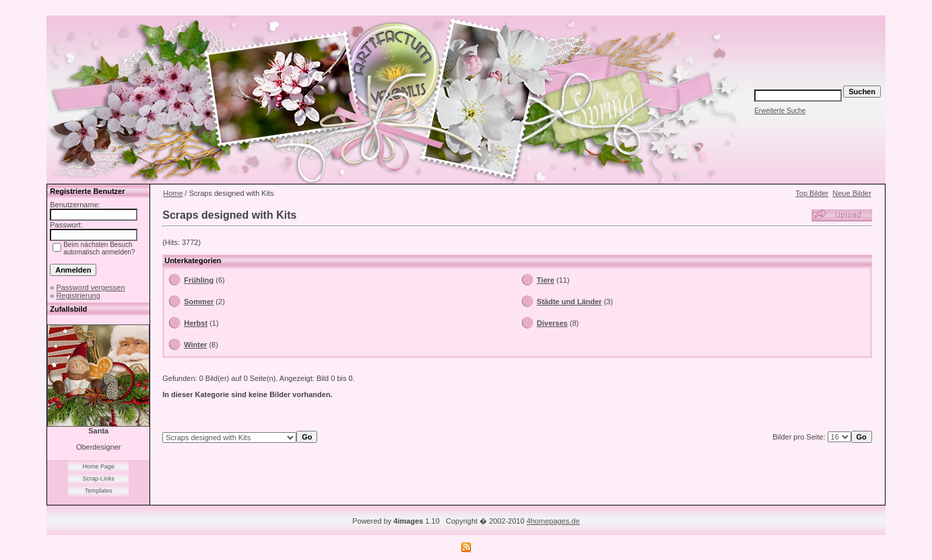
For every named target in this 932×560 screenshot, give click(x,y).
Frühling (199, 280)
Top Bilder (812, 193)
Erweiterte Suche (780, 111)
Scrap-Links (98, 479)
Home (173, 193)
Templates (99, 491)
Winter (195, 345)
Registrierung (78, 295)
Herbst (196, 323)
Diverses (552, 323)
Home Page (98, 466)
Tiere (545, 280)
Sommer (199, 302)
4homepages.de (553, 521)
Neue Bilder (852, 193)
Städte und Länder (569, 302)
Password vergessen (90, 287)
